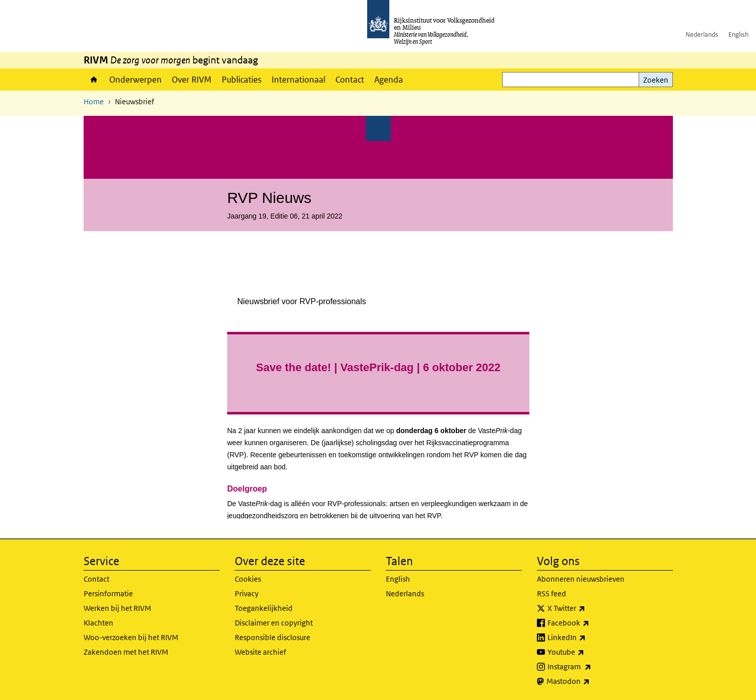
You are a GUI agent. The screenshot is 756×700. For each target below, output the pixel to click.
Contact (350, 80)
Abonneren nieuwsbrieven (581, 579)
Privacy (247, 593)
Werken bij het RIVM (117, 608)
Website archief (260, 652)
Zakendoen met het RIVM (126, 652)
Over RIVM (192, 80)
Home (94, 80)
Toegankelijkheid (264, 608)
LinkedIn (589, 638)
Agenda (389, 80)
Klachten (98, 623)
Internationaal (298, 80)
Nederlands (702, 34)
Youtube (588, 652)
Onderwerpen (135, 80)
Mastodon (590, 681)
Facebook (591, 623)
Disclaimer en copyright (274, 623)
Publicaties (242, 80)
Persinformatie (108, 593)
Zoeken (656, 80)
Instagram (592, 667)
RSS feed (552, 593)
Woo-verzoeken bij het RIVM (131, 637)
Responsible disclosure (272, 637)
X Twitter (589, 608)
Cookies (248, 579)
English (738, 34)
